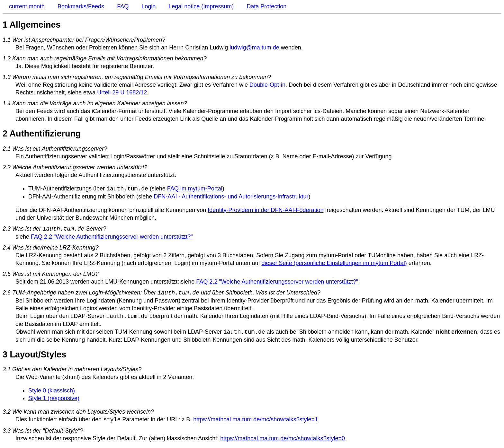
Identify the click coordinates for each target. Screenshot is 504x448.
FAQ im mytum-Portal (195, 189)
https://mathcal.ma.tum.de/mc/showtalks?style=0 (283, 438)
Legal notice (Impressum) (201, 6)
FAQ (123, 6)
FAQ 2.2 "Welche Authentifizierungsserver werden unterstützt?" (112, 237)
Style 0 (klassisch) (52, 391)
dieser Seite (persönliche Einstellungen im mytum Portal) (334, 263)
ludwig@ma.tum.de (254, 48)
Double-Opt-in (267, 85)
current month (27, 6)
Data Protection (266, 6)
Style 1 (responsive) (54, 398)
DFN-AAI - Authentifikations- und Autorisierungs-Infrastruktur (231, 197)
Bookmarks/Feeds (81, 6)
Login (148, 6)
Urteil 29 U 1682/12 (122, 92)
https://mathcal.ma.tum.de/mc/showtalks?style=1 (256, 420)
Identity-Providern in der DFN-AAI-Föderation (265, 210)
